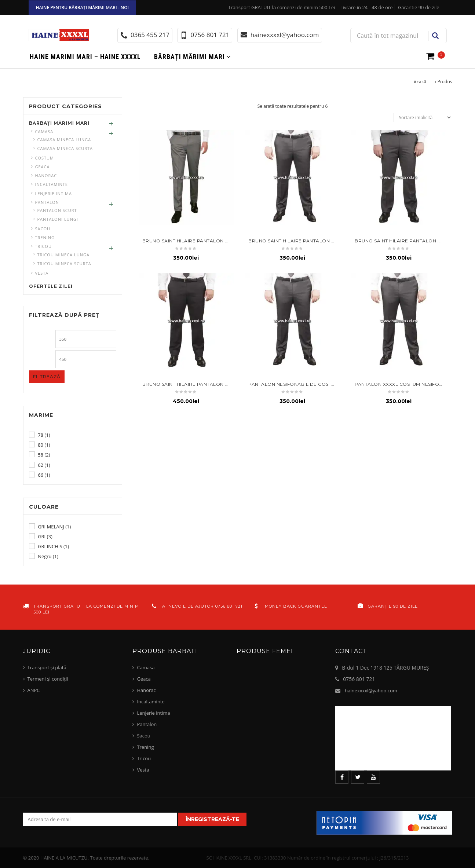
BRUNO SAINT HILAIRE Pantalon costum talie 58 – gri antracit (330, 241)
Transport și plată (47, 667)
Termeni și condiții (48, 679)
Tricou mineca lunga (63, 255)
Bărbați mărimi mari (189, 57)
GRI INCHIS (50, 546)
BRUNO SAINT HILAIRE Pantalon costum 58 (198, 241)
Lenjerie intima (54, 193)
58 (41, 455)
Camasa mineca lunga (64, 140)
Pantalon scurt (57, 210)
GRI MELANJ (51, 527)
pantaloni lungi (58, 219)
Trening (45, 237)
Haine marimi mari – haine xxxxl (85, 57)
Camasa (44, 131)
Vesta (42, 273)
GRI (42, 536)
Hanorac (46, 175)
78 (41, 435)
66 (41, 475)
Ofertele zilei (51, 286)
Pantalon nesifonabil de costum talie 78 (305, 384)
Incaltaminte (52, 184)
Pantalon (47, 202)
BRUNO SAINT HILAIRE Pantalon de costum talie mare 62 (217, 384)
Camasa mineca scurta (65, 148)
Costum (45, 158)
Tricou (43, 246)
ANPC (34, 690)
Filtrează (47, 376)
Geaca (43, 167)
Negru (45, 556)
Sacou (43, 229)
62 (41, 465)
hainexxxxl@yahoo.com (371, 691)
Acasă (420, 82)
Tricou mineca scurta (64, 263)
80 (41, 445)
